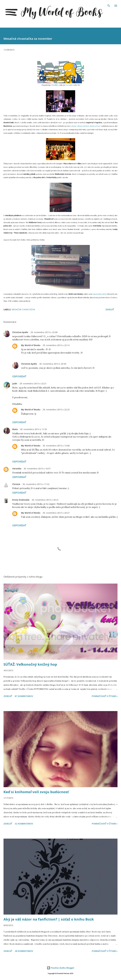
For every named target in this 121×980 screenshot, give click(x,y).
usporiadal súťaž (100, 294)
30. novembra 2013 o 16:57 (37, 469)
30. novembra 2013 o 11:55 (33, 429)
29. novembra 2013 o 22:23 (56, 410)
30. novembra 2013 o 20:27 (56, 513)
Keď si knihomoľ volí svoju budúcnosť (36, 792)
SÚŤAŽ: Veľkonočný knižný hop (30, 664)
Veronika (69, 85)
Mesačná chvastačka (23, 309)
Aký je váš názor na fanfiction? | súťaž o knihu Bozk (49, 919)
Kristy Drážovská (21, 500)
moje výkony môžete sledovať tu (86, 126)
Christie (16, 484)
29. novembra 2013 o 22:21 (33, 384)
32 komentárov (24, 824)
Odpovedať (19, 376)
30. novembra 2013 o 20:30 (53, 364)
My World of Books (31, 345)
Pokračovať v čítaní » (105, 696)
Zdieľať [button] (110, 309)
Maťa (15, 429)
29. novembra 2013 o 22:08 (44, 332)
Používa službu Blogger (61, 968)
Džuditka (55, 85)
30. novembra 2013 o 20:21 (45, 500)
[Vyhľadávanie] (109, 5)
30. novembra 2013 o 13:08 (56, 446)
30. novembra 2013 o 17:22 (36, 484)
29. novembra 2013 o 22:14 (56, 345)
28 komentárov (24, 951)
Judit (15, 384)
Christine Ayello (20, 332)
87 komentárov (24, 696)
